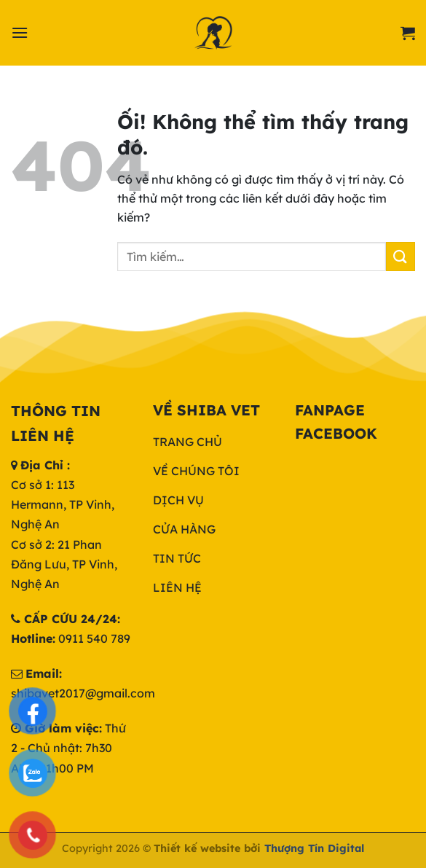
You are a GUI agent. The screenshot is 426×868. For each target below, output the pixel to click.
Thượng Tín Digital (314, 848)
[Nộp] (401, 256)
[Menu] (20, 32)
